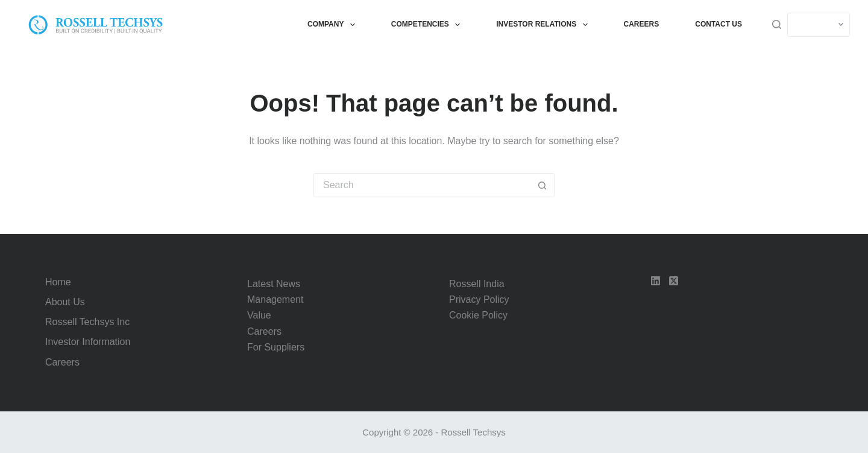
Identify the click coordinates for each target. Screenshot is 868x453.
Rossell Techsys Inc (87, 322)
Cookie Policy (478, 315)
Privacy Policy (479, 299)
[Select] (819, 25)
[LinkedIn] (656, 281)
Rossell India (477, 284)
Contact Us (719, 24)
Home (58, 282)
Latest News (274, 284)
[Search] (777, 24)
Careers (642, 24)
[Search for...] (422, 185)
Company (334, 25)
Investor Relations (544, 25)
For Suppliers (276, 347)
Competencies (428, 25)
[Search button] (542, 185)
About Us (65, 302)
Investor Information (88, 342)
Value (259, 315)
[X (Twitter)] (674, 281)
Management (275, 299)
